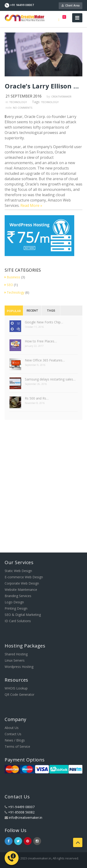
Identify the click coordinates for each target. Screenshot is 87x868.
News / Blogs (15, 740)
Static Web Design (18, 571)
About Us (12, 728)
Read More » (31, 205)
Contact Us (13, 734)
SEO (9, 285)
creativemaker (61, 96)
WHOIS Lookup (16, 688)
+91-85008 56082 (21, 812)
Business (12, 277)
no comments (23, 108)
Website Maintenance (21, 590)
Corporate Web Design (22, 583)
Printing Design (16, 608)
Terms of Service (17, 746)
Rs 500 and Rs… (37, 398)
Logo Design (14, 602)
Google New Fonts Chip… (44, 322)
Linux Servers (15, 660)
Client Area (71, 5)
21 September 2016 (24, 96)
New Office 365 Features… (45, 360)
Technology (18, 102)
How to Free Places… (41, 341)
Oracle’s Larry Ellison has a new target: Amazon (43, 86)
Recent (32, 310)
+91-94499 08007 (21, 807)
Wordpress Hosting (19, 667)
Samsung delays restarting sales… (50, 379)
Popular (14, 311)
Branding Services (18, 596)
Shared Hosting (16, 654)
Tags (51, 310)
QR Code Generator (19, 694)
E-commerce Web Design (24, 577)
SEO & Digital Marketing (23, 615)
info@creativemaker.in (26, 818)
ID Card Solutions (18, 621)
